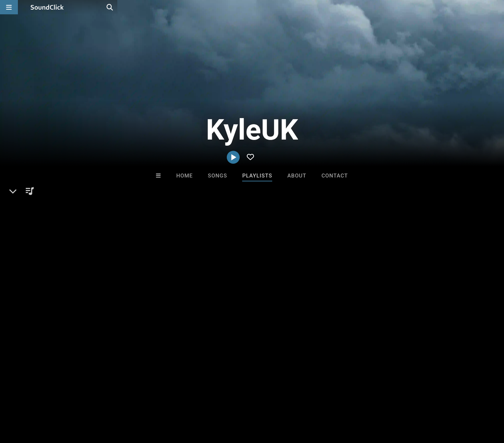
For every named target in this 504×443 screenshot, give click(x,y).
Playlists (257, 176)
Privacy (171, 400)
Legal (193, 400)
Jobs (98, 400)
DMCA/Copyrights (133, 400)
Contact (335, 176)
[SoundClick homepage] (47, 7)
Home (185, 176)
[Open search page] (497, 7)
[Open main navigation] (9, 7)
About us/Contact (63, 400)
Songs (217, 176)
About (297, 176)
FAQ (30, 400)
